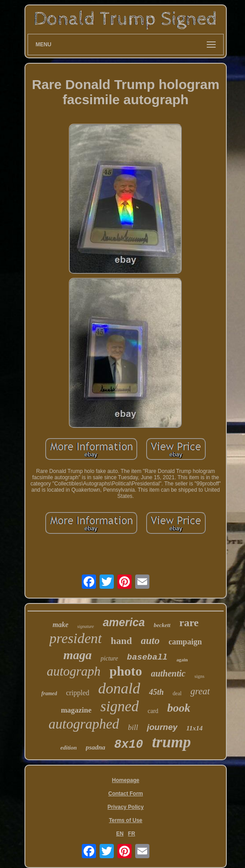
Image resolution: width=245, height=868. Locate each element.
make (60, 625)
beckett (162, 625)
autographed (84, 724)
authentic (168, 673)
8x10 (129, 745)
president (76, 638)
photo (126, 671)
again (182, 660)
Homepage (126, 780)
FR (132, 834)
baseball (147, 657)
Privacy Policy (126, 807)
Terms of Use (126, 820)
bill (133, 727)
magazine (76, 710)
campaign (185, 642)
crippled (77, 693)
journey (162, 727)
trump (172, 742)
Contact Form (125, 794)
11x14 (195, 728)
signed (120, 706)
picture (109, 658)
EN (120, 834)
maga (78, 655)
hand (121, 641)
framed (49, 693)
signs (199, 676)
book (179, 708)
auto (150, 641)
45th (156, 692)
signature (86, 626)
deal (177, 693)
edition (69, 748)
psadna (96, 747)
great (200, 691)
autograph (74, 671)
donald (119, 688)
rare (189, 623)
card (153, 711)
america (124, 622)
